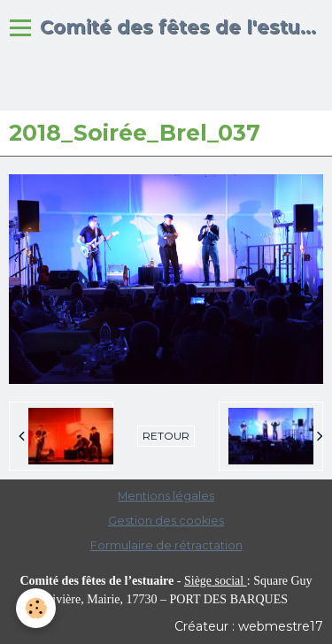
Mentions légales (166, 496)
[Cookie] (36, 608)
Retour (166, 436)
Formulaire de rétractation (166, 545)
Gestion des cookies (166, 521)
